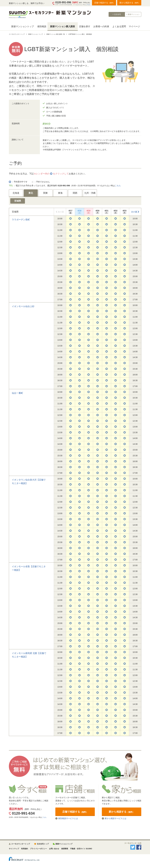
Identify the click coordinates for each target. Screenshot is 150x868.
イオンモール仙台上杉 (23, 306)
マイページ (134, 26)
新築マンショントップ (23, 26)
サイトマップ (14, 849)
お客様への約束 (101, 26)
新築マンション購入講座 (63, 26)
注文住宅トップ (43, 844)
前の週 (61, 212)
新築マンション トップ (36, 34)
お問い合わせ (54, 849)
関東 (45, 193)
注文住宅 (117, 14)
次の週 (134, 212)
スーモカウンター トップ (17, 34)
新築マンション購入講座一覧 (56, 34)
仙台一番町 (17, 393)
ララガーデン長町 (21, 220)
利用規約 (25, 849)
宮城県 (18, 201)
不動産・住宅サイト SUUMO (81, 849)
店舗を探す (85, 26)
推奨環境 (65, 849)
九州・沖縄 (90, 193)
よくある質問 (119, 26)
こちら (88, 5)
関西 (75, 193)
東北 (31, 193)
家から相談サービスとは (115, 818)
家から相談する (130, 3)
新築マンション (134, 14)
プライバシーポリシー (38, 849)
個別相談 (42, 26)
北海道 (16, 193)
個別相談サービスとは (68, 818)
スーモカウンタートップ (21, 844)
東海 (60, 193)
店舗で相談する (105, 3)
